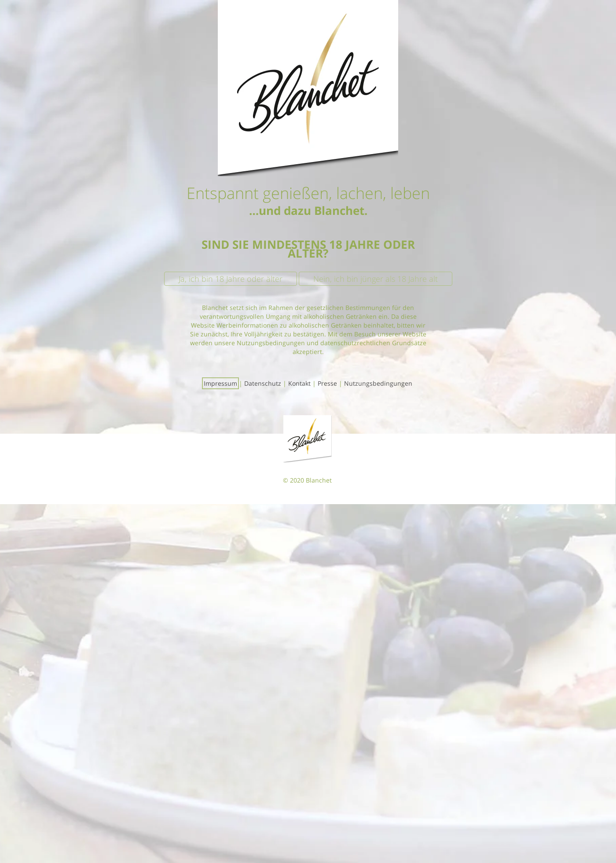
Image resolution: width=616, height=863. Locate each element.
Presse (327, 383)
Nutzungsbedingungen (378, 383)
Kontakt (299, 383)
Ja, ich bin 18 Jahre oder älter (231, 279)
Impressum (220, 383)
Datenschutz (263, 383)
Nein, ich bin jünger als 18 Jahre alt (376, 279)
